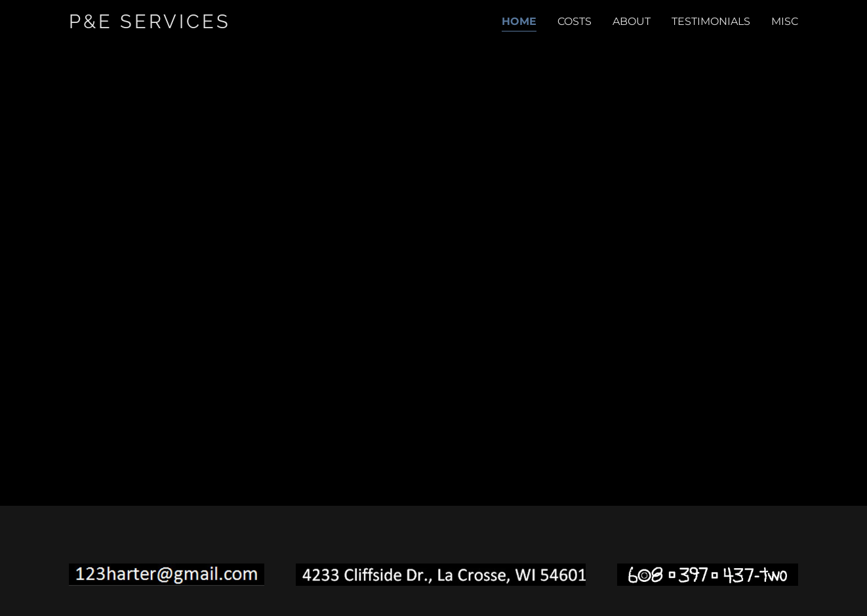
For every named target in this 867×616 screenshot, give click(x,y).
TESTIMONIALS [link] (711, 21)
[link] (179, 25)
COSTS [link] (575, 21)
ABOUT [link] (632, 21)
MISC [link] (785, 21)
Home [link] (519, 21)
